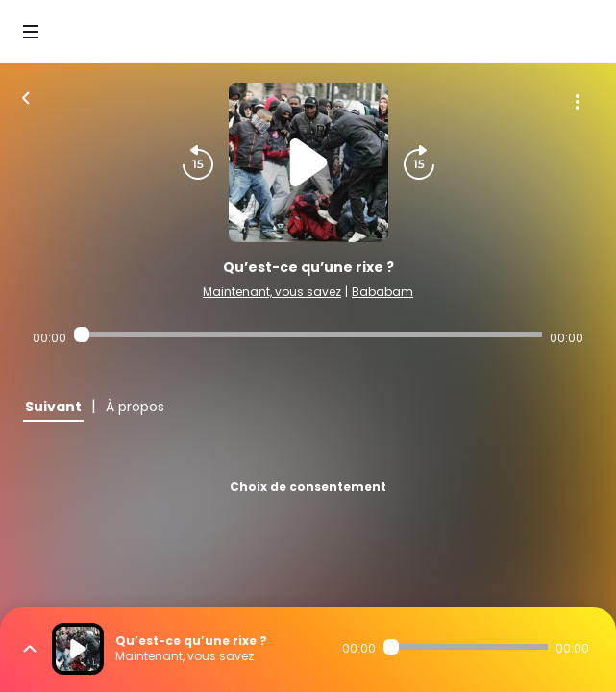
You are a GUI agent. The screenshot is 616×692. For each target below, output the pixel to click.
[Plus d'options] (578, 102)
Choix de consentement (308, 487)
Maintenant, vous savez (272, 292)
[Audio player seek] (308, 334)
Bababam (382, 292)
